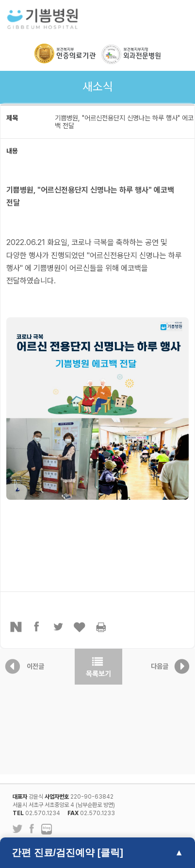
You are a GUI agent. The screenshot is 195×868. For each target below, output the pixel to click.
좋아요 (80, 627)
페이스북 (37, 627)
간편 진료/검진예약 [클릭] (67, 852)
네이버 (16, 627)
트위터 (59, 627)
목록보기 (98, 667)
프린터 (101, 627)
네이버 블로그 (47, 830)
